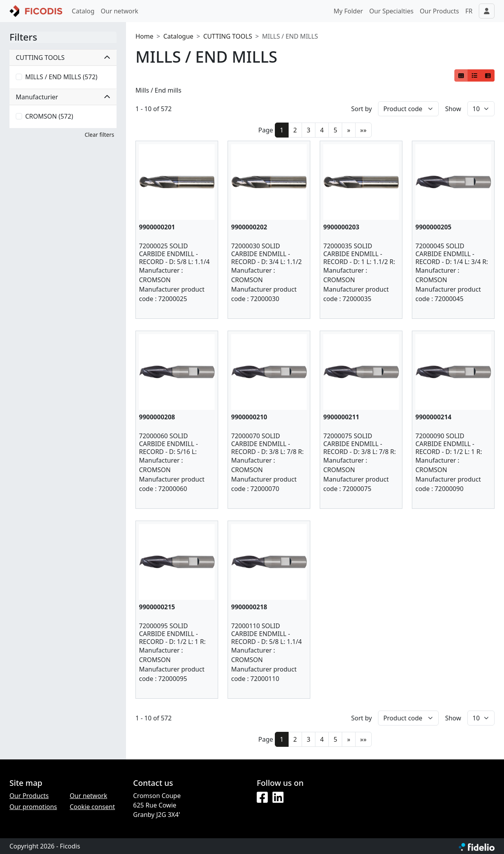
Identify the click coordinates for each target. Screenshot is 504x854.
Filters (23, 37)
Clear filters (99, 135)
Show (453, 109)
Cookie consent (92, 807)
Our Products (439, 11)
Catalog (83, 11)
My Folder (348, 11)
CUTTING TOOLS (228, 36)
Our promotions (33, 807)
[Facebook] (262, 798)
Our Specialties (391, 11)
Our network (120, 11)
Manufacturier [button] (63, 97)
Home (145, 36)
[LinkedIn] (278, 798)
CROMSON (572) (49, 116)
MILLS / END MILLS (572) (61, 77)
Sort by (362, 109)
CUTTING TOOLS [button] (63, 58)
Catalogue (178, 36)
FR (469, 11)
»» (363, 130)
